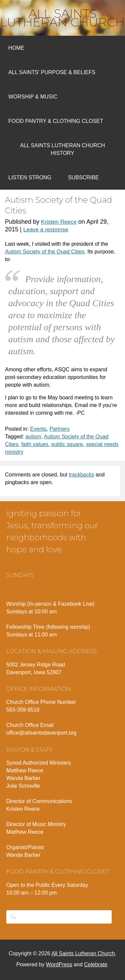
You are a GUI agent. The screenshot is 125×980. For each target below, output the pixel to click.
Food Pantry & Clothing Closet (56, 121)
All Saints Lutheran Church (62, 18)
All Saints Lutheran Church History (62, 149)
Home (16, 48)
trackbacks (81, 475)
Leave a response (46, 230)
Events (38, 429)
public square (67, 444)
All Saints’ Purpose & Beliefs (52, 72)
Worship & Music (33, 97)
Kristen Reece (59, 222)
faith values (35, 444)
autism (33, 437)
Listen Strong (30, 177)
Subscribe (83, 177)
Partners (59, 429)
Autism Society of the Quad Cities (45, 252)
